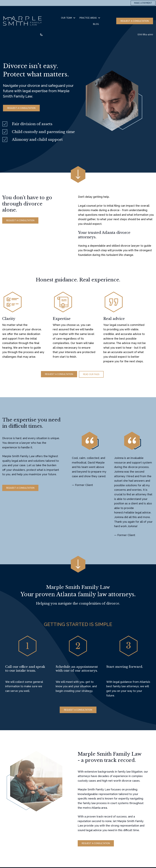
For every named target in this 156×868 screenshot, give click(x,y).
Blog (96, 24)
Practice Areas (88, 18)
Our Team (66, 18)
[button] (74, 18)
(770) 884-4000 (145, 35)
